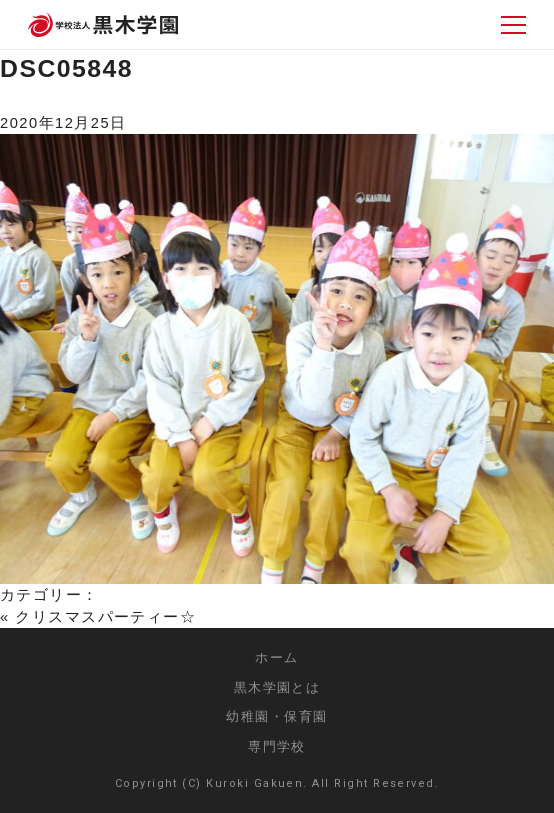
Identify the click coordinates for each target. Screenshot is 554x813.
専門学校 (277, 746)
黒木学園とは (277, 687)
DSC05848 (66, 68)
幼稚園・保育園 (276, 716)
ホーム (276, 657)
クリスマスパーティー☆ (105, 617)
